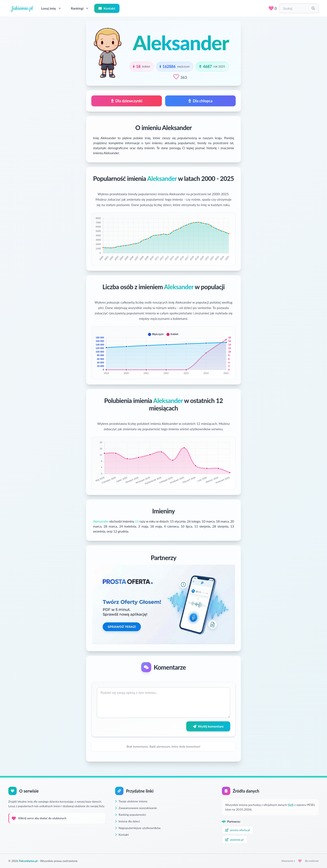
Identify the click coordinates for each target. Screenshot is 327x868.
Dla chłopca (200, 101)
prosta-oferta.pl (238, 830)
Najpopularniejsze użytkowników (138, 828)
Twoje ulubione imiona (131, 801)
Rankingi (80, 8)
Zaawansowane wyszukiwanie (136, 808)
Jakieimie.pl (22, 8)
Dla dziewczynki (127, 101)
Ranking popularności (131, 815)
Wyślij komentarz (208, 726)
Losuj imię (51, 8)
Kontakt (107, 8)
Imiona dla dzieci (127, 821)
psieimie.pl (235, 840)
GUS (291, 805)
